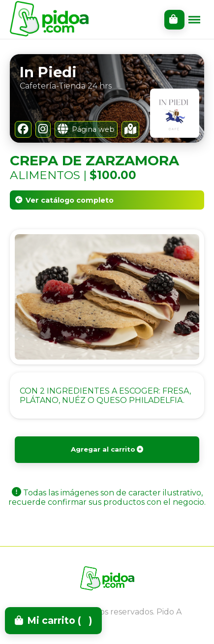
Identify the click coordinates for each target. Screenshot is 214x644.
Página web (86, 129)
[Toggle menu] (194, 20)
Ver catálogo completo (64, 200)
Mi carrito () (53, 620)
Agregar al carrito (107, 449)
